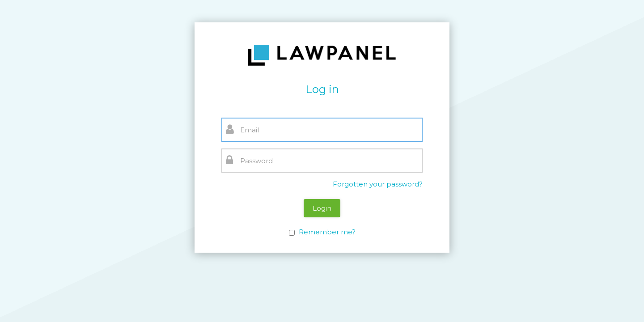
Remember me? (327, 232)
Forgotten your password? (378, 184)
